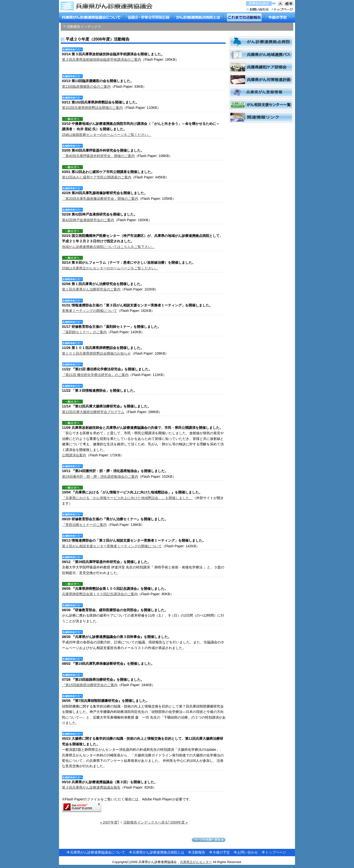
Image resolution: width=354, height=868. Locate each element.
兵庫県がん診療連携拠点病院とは (158, 852)
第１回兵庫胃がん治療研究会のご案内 (91, 289)
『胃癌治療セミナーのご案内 (84, 525)
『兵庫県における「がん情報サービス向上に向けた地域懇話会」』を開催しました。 (127, 498)
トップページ (276, 852)
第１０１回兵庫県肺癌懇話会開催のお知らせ (96, 353)
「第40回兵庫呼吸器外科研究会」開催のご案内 (98, 156)
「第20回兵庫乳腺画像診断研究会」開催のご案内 (100, 199)
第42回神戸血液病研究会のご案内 (88, 220)
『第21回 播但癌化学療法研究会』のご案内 (95, 375)
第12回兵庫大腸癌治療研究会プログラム (93, 412)
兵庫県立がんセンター (196, 862)
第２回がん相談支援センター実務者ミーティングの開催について (112, 546)
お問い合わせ (248, 852)
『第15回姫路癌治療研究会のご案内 (90, 685)
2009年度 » (179, 822)
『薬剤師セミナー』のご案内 (84, 332)
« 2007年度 (109, 822)
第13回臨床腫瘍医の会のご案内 (86, 87)
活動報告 (198, 852)
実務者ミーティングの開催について (89, 311)
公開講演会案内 (74, 455)
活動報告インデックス (84, 27)
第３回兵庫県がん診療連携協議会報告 (91, 787)
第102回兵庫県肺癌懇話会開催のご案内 (92, 108)
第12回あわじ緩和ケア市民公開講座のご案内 (97, 177)
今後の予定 (221, 852)
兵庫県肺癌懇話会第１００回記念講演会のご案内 (100, 594)
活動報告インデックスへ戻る (146, 822)
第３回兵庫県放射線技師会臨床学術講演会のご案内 (102, 59)
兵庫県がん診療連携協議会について (98, 852)
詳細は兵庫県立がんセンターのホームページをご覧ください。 (110, 268)
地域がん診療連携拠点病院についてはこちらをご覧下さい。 (108, 247)
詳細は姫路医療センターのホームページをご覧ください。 (107, 135)
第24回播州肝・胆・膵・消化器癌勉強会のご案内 (100, 477)
